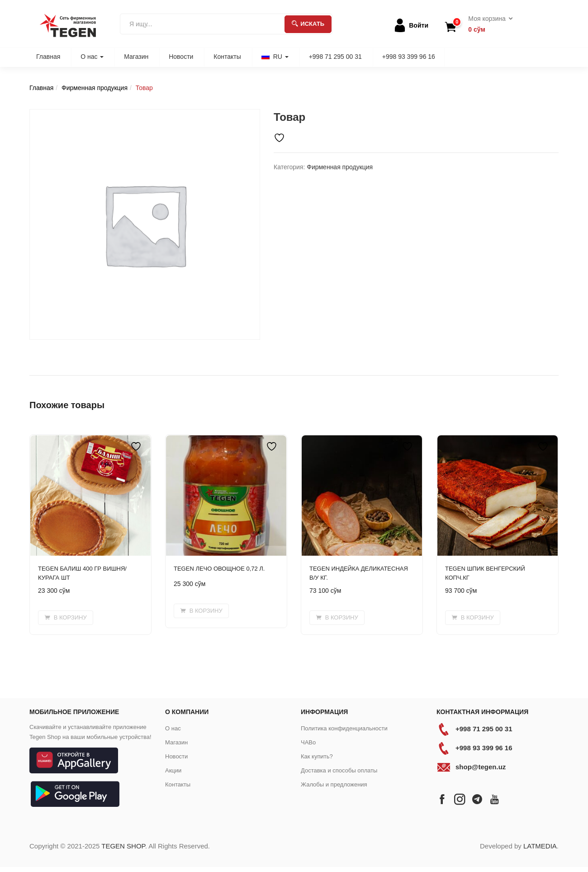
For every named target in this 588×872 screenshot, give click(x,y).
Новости (181, 57)
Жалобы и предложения (334, 784)
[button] (487, 24)
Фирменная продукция (95, 88)
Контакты (227, 57)
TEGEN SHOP (123, 846)
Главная (48, 57)
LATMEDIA (540, 846)
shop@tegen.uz (481, 767)
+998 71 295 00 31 (335, 57)
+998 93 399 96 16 (409, 57)
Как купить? (317, 756)
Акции (173, 770)
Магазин (136, 57)
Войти (419, 25)
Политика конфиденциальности (344, 728)
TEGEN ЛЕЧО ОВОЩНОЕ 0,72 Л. (219, 569)
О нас (92, 57)
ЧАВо (308, 742)
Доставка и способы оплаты (339, 770)
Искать (308, 24)
